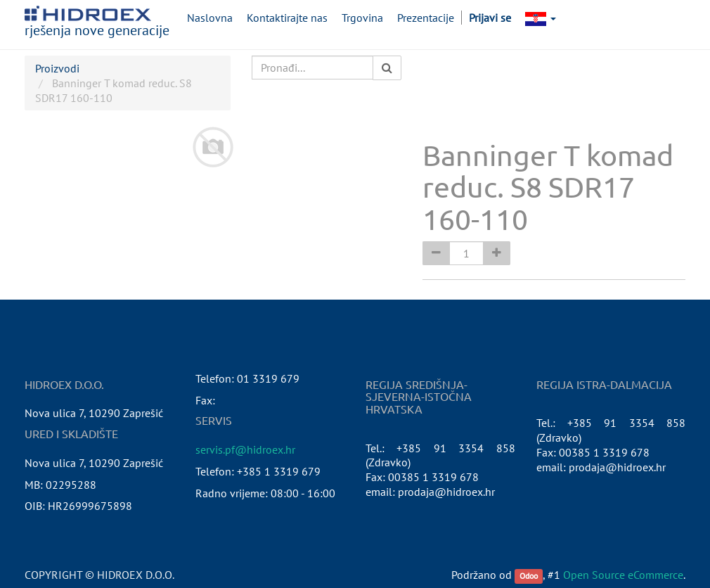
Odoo (529, 576)
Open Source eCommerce (623, 575)
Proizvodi (57, 68)
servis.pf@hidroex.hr (245, 449)
